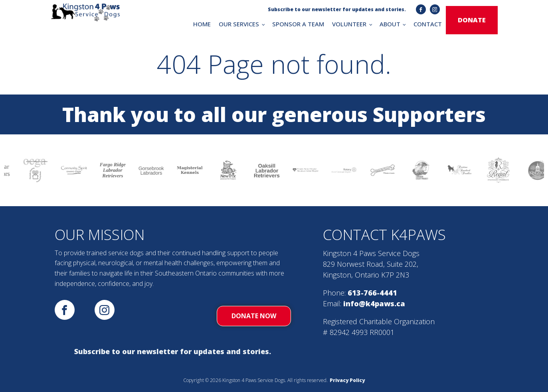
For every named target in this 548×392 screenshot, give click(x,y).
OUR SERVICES (239, 24)
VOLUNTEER (349, 24)
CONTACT (428, 24)
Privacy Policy (347, 380)
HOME (202, 24)
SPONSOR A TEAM (298, 24)
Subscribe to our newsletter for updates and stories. (173, 351)
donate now (254, 316)
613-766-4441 (372, 293)
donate (472, 20)
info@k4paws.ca (374, 303)
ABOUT (390, 24)
